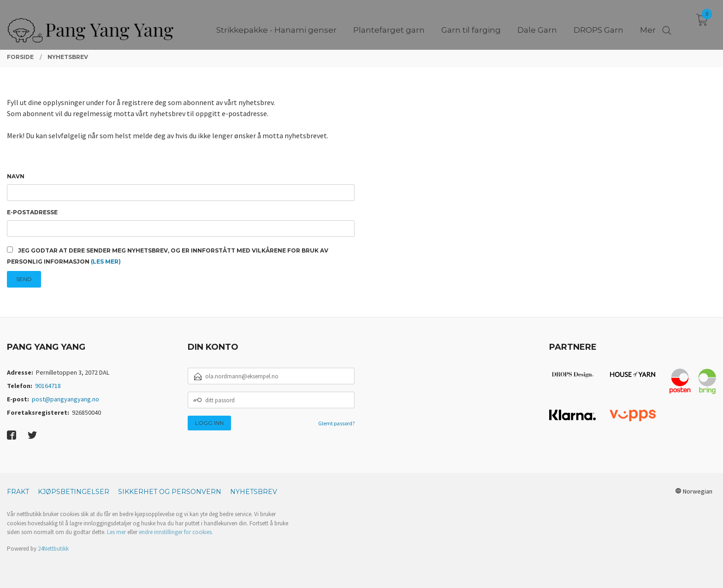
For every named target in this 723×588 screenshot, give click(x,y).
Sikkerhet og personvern (170, 492)
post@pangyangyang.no (65, 399)
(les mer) (106, 262)
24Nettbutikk (53, 549)
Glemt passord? (336, 423)
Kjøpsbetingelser (74, 492)
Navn (16, 176)
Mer (648, 24)
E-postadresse (32, 212)
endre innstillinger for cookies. (176, 532)
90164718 (48, 386)
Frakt (18, 492)
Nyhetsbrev (254, 492)
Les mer (116, 532)
